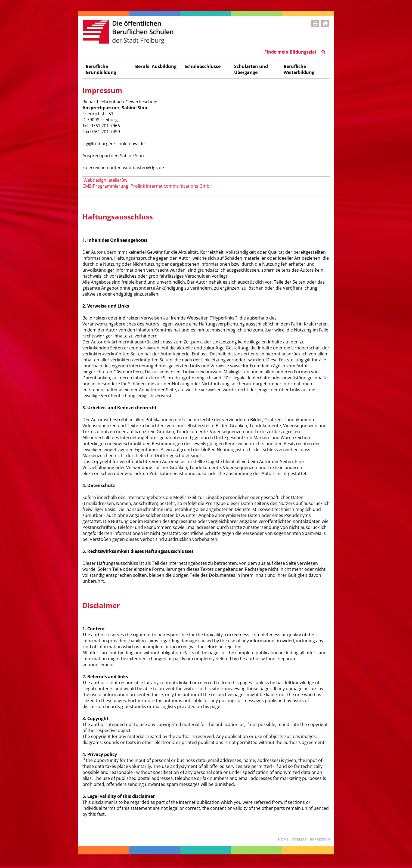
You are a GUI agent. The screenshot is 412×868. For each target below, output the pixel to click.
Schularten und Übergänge (251, 69)
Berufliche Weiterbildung (299, 69)
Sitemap (299, 839)
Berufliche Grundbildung (101, 69)
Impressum (320, 839)
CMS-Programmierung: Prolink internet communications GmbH (148, 186)
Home (283, 839)
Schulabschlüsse (203, 66)
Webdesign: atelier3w (105, 180)
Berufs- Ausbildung (156, 66)
